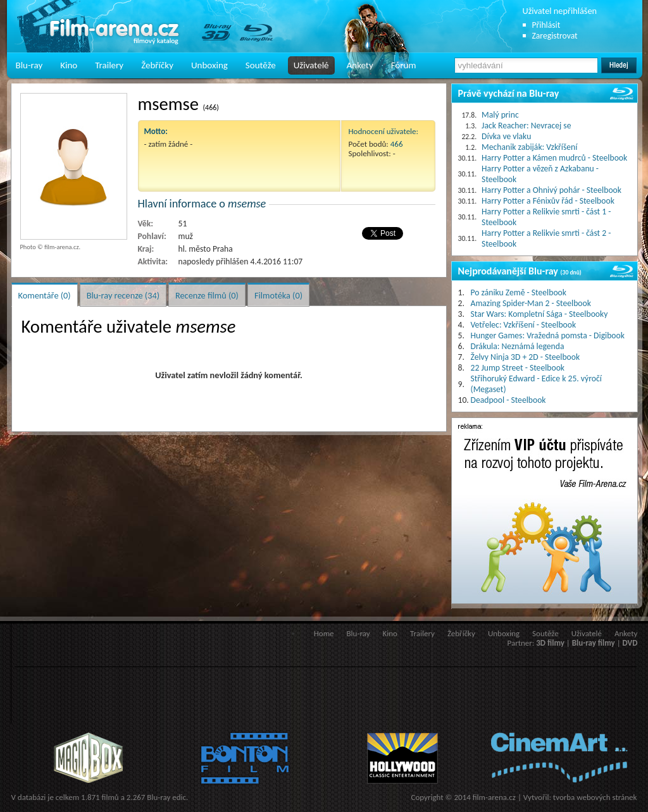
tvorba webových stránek (595, 797)
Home (324, 633)
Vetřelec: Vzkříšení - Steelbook (524, 325)
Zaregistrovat (555, 36)
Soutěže (261, 65)
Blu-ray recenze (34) (123, 295)
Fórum (404, 65)
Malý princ (500, 115)
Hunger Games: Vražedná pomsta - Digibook (548, 335)
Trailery (109, 65)
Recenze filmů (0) (207, 295)
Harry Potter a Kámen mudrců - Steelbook (554, 158)
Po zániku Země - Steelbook (519, 292)
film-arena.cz (494, 797)
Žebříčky (157, 65)
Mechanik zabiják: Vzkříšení (529, 147)
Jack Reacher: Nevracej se (526, 126)
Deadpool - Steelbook (508, 400)
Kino (69, 65)
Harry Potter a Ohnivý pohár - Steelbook (551, 190)
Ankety (360, 65)
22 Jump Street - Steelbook (518, 368)
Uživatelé (311, 65)
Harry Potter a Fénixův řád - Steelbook (548, 201)
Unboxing (209, 65)
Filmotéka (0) (278, 295)
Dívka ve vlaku (506, 136)
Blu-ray (29, 65)
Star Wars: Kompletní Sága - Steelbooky (539, 314)
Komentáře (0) (45, 295)
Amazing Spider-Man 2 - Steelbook (531, 303)
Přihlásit (546, 25)
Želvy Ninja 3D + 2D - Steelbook (526, 357)
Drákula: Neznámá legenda (518, 346)
